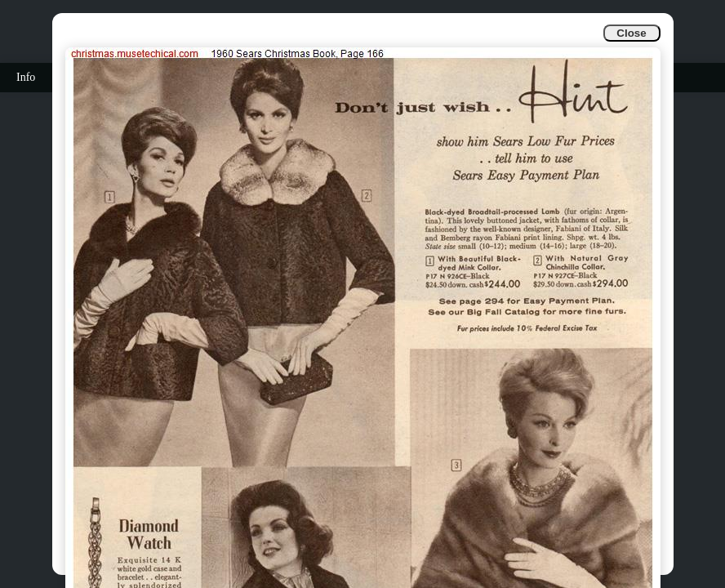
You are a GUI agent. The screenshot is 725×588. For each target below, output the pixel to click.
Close (631, 33)
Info (26, 77)
